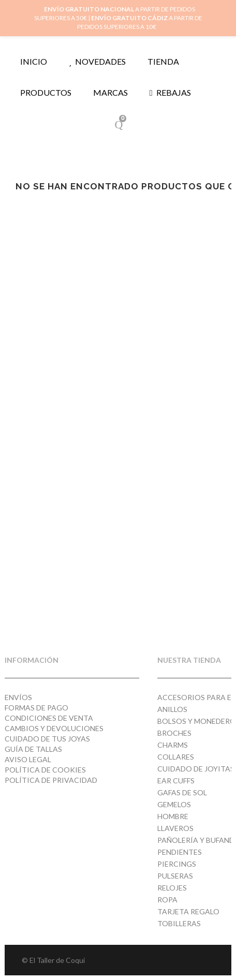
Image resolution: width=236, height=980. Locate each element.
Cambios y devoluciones (54, 728)
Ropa (167, 900)
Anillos (172, 709)
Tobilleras (179, 923)
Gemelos (174, 804)
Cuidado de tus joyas (47, 739)
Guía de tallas (33, 749)
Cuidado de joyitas (196, 769)
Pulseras (175, 876)
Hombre (173, 816)
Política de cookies (45, 770)
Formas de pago (36, 708)
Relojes (172, 888)
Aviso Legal (28, 759)
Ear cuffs (176, 781)
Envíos (18, 697)
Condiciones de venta (49, 718)
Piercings (177, 864)
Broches (174, 733)
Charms (173, 745)
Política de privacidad (51, 780)
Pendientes (180, 852)
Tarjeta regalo (188, 911)
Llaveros (175, 828)
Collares (176, 757)
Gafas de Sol (182, 792)
